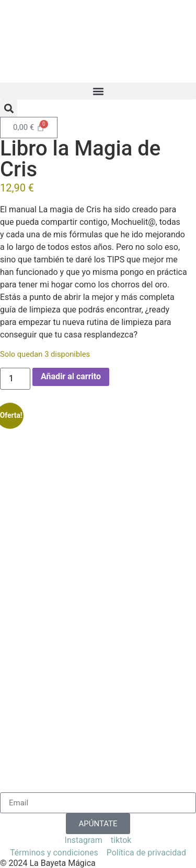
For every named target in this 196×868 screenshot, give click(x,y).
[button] (98, 91)
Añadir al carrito (71, 376)
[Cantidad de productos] (15, 379)
